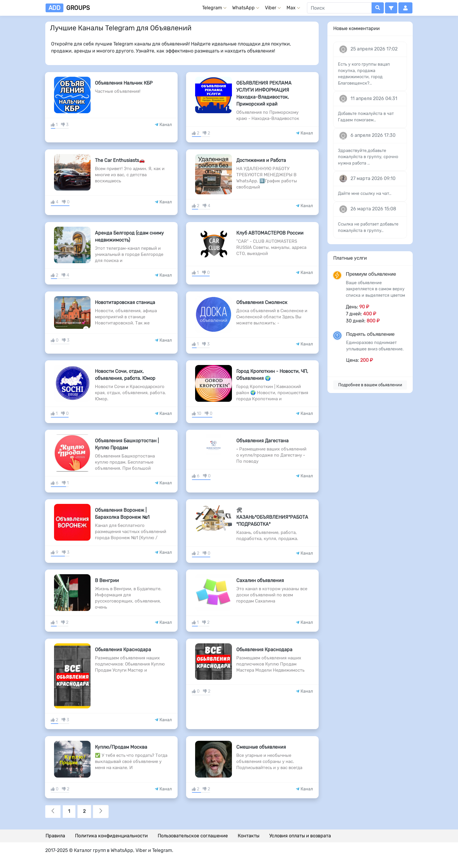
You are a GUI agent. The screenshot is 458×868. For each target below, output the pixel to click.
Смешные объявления (261, 747)
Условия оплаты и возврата (300, 836)
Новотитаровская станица (125, 302)
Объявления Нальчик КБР (124, 83)
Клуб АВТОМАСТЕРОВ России (270, 233)
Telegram (212, 8)
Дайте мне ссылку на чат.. (365, 194)
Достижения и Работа (261, 160)
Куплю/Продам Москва (121, 747)
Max (291, 8)
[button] (391, 8)
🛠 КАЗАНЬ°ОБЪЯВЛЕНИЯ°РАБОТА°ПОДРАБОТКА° (272, 517)
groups (68, 8)
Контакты (249, 836)
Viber (271, 8)
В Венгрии (107, 580)
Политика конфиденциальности (111, 836)
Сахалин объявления (260, 580)
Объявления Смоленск (262, 302)
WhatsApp (243, 8)
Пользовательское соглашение (193, 836)
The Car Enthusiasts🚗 (120, 160)
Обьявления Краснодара (123, 650)
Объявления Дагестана (262, 441)
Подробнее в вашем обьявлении (370, 385)
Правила (55, 836)
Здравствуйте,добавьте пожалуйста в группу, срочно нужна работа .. (368, 157)
